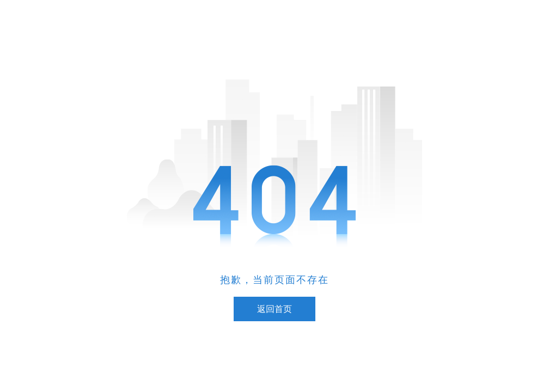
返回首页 (274, 309)
